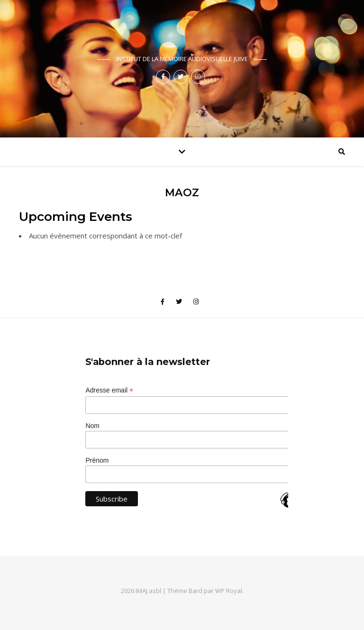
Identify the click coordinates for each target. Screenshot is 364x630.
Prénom (97, 460)
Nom (92, 426)
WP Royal (229, 591)
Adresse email (109, 390)
